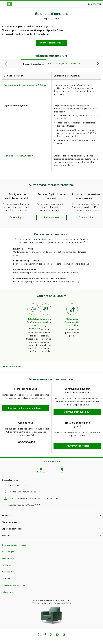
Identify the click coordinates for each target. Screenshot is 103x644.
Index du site (8, 590)
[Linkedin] (64, 633)
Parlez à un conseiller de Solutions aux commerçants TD (33, 496)
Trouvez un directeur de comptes (22, 490)
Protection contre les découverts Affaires (25, 86)
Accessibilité (8, 556)
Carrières (6, 576)
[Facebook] (45, 633)
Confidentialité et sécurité (14, 543)
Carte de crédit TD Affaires (18, 157)
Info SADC (7, 563)
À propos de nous (10, 570)
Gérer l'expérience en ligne (14, 583)
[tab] (34, 65)
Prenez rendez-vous (16, 483)
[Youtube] (57, 633)
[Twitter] (39, 633)
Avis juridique (8, 550)
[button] (51, 44)
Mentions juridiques (12, 367)
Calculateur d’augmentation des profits (72, 323)
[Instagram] (51, 633)
